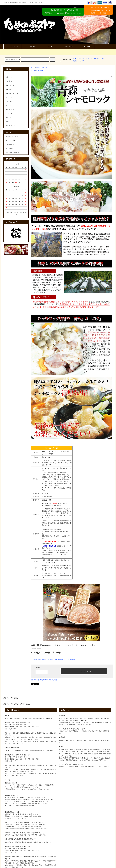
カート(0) (85, 46)
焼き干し (76, 61)
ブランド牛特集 (11, 140)
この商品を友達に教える (38, 659)
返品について (35, 680)
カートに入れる (84, 671)
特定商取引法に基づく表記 (48, 680)
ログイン (49, 46)
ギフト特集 (40, 70)
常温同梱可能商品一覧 (13, 152)
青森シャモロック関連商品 (52, 506)
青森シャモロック (79, 58)
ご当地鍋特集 (10, 144)
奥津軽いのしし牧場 (12, 136)
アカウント (13, 46)
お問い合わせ (67, 46)
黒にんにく (89, 58)
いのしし (103, 58)
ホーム (33, 68)
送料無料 (96, 58)
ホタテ (82, 61)
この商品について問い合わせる (57, 659)
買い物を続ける (72, 659)
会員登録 (31, 46)
